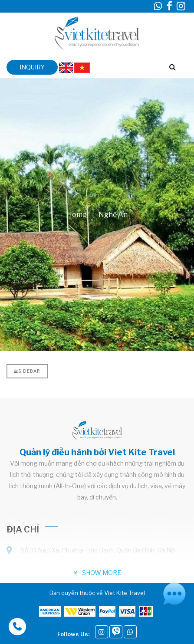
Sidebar (27, 371)
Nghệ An (113, 214)
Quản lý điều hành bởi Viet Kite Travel (97, 452)
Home (77, 214)
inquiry (32, 67)
